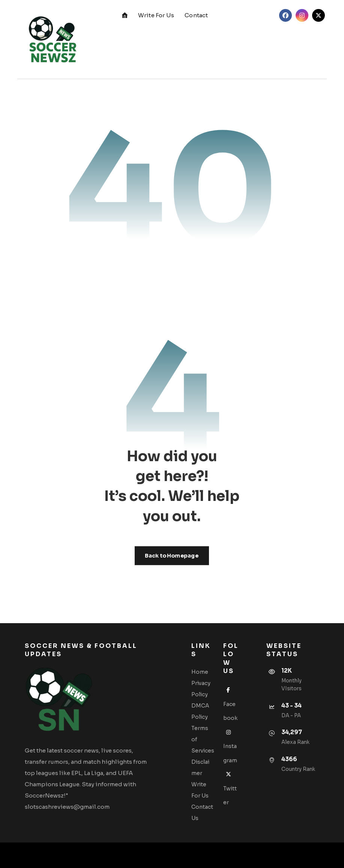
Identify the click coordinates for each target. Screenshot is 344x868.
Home (200, 672)
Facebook (230, 704)
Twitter (230, 788)
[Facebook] (285, 15)
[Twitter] (318, 15)
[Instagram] (302, 15)
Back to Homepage (172, 555)
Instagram (230, 746)
